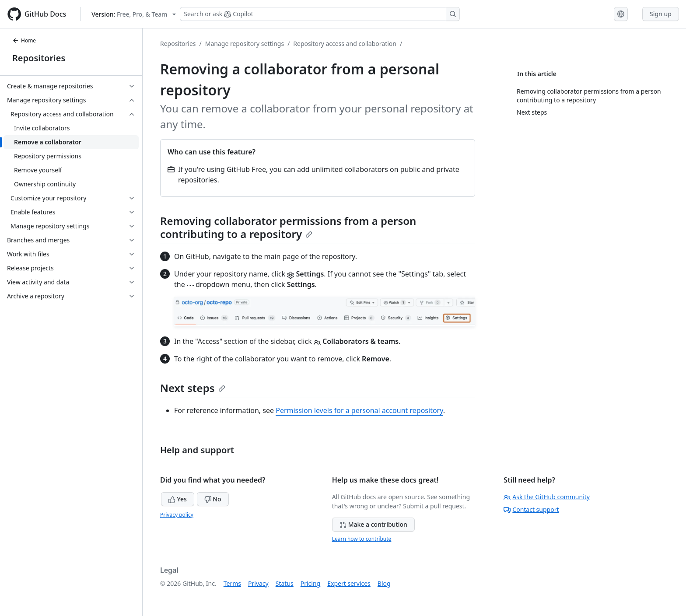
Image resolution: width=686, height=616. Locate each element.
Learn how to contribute (362, 539)
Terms (232, 583)
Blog (384, 583)
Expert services (349, 583)
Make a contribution (373, 524)
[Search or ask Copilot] (320, 14)
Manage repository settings (245, 44)
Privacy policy (177, 515)
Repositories (39, 58)
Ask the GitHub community (547, 497)
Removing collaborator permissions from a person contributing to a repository (288, 227)
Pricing (310, 583)
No (213, 499)
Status (285, 583)
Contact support (531, 509)
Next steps (193, 388)
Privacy (258, 583)
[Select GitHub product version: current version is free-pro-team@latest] (134, 14)
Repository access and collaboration (345, 44)
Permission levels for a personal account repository (359, 410)
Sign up (661, 14)
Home (24, 40)
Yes (178, 499)
